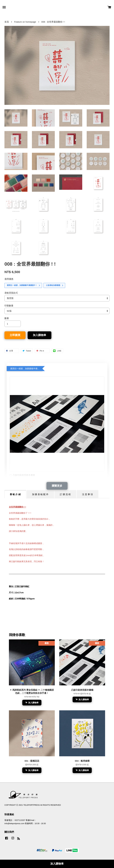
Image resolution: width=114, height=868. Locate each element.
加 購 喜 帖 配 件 (40, 494)
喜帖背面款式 (11, 293)
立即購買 (15, 335)
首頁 (7, 22)
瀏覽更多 (57, 486)
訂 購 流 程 (65, 494)
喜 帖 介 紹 (15, 494)
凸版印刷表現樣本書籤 (22, 475)
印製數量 (9, 306)
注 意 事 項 (88, 494)
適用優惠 (9, 279)
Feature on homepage (25, 22)
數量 (7, 318)
